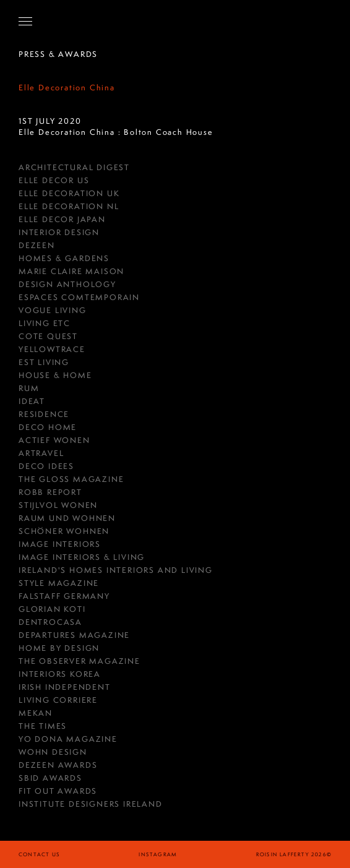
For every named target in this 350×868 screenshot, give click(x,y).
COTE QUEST (48, 336)
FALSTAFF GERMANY (64, 596)
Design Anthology (67, 284)
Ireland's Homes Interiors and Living (116, 570)
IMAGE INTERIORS (60, 544)
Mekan (36, 713)
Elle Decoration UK (69, 193)
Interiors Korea (60, 674)
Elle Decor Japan (62, 219)
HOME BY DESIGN (59, 648)
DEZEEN (37, 245)
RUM (29, 388)
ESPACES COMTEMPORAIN (79, 297)
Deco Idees (46, 466)
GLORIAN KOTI (52, 609)
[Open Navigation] (25, 21)
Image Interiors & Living (82, 557)
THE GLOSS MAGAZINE (71, 479)
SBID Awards (50, 778)
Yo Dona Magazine (68, 739)
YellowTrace (52, 349)
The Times (43, 726)
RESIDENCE (44, 414)
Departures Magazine (74, 635)
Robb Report (50, 492)
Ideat (32, 401)
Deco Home (48, 427)
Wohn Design (53, 752)
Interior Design (59, 232)
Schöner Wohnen (64, 531)
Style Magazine (59, 583)
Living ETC (45, 323)
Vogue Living (53, 310)
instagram (158, 854)
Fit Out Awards (58, 791)
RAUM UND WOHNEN (67, 518)
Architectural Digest (74, 167)
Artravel (41, 453)
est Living (44, 362)
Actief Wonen (54, 440)
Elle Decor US (54, 180)
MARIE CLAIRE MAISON (71, 271)
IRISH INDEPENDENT (65, 687)
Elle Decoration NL (69, 206)
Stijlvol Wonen (58, 505)
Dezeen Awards (58, 765)
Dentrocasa (50, 622)
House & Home (55, 375)
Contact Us (39, 854)
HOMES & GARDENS (64, 258)
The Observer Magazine (79, 661)
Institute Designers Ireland (91, 804)
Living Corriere (58, 700)
